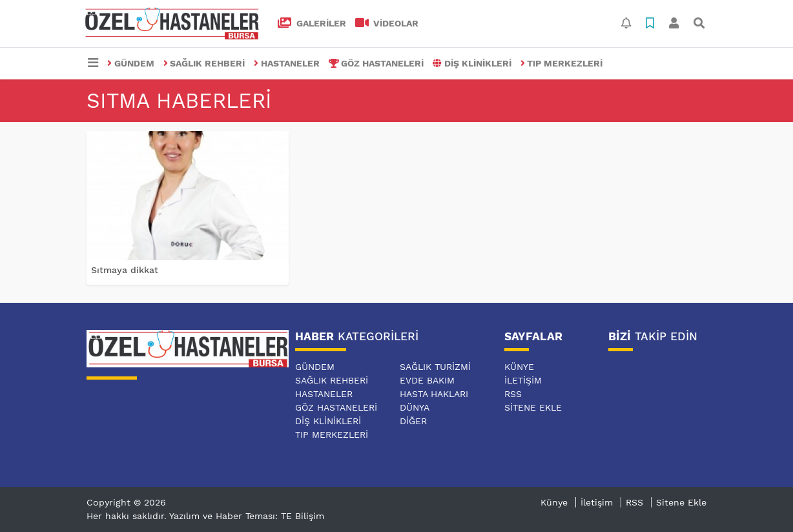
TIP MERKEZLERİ (562, 63)
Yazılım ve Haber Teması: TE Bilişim (247, 516)
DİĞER (413, 421)
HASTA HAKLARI (434, 394)
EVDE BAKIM (427, 380)
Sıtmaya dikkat (125, 270)
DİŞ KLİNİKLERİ (472, 63)
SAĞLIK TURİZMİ (435, 367)
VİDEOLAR (387, 23)
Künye (519, 367)
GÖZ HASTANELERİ (376, 63)
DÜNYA (415, 407)
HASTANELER (287, 63)
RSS (513, 394)
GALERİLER (312, 23)
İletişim (523, 380)
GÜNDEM (131, 63)
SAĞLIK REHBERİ (204, 63)
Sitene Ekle (533, 407)
